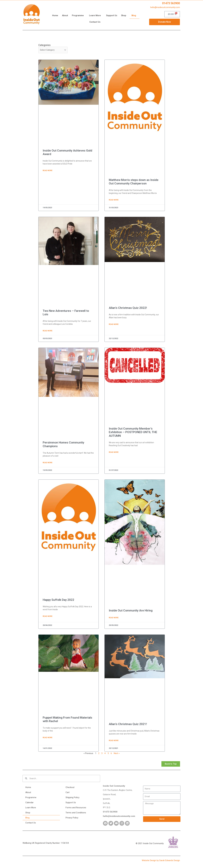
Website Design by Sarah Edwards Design (161, 861)
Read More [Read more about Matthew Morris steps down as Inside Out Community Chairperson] (114, 200)
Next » (117, 754)
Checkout (70, 788)
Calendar (29, 803)
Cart (68, 793)
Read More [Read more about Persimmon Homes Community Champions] (48, 463)
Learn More (96, 15)
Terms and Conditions (76, 814)
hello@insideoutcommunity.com (165, 7)
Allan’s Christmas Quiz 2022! (128, 308)
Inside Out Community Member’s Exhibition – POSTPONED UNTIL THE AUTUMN (133, 433)
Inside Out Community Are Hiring (131, 611)
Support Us (112, 15)
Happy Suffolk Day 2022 (58, 601)
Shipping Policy (72, 798)
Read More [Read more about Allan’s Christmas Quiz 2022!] (114, 325)
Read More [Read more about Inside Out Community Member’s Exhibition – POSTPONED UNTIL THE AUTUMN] (114, 453)
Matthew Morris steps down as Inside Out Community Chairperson (134, 182)
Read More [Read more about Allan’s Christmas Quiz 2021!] (114, 742)
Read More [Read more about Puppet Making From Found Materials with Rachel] (48, 739)
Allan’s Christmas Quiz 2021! (128, 725)
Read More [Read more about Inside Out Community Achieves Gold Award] (48, 171)
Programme (79, 15)
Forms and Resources (76, 809)
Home (55, 15)
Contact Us (95, 22)
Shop (124, 15)
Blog (134, 15)
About (65, 15)
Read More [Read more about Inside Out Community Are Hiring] (114, 618)
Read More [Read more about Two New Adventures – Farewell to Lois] (48, 331)
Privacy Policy (72, 819)
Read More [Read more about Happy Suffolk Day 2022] (48, 617)
